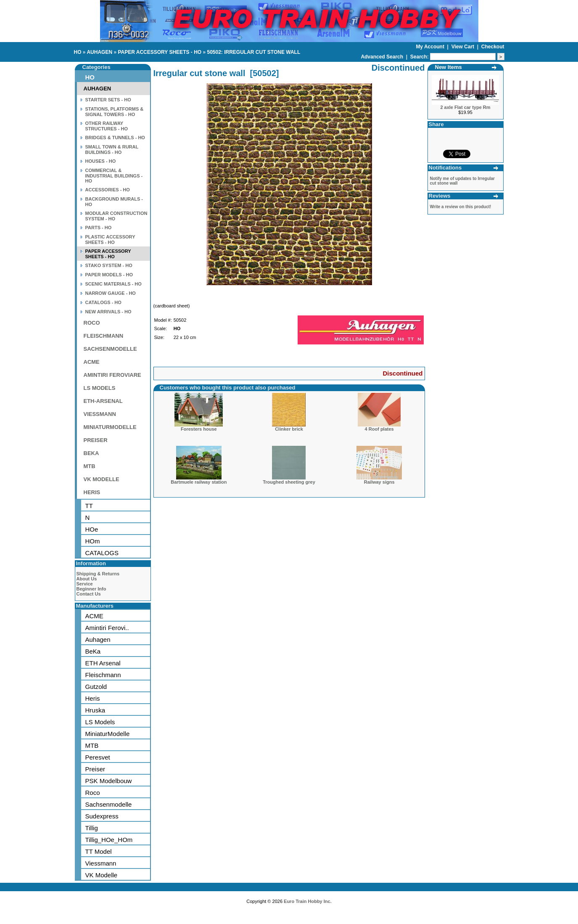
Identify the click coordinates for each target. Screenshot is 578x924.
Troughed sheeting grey (289, 482)
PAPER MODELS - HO (109, 275)
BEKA (91, 453)
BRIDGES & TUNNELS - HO (115, 138)
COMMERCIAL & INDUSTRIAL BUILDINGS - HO (114, 176)
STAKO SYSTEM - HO (109, 265)
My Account (431, 47)
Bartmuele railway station (199, 482)
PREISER (96, 440)
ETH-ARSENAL (103, 401)
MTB (90, 466)
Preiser (95, 769)
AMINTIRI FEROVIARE (112, 375)
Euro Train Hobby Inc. (308, 901)
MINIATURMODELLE (110, 427)
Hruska (95, 710)
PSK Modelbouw (109, 781)
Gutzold (96, 687)
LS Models (100, 722)
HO (78, 52)
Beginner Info (91, 589)
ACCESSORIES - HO (108, 190)
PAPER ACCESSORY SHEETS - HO (160, 52)
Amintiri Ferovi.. (107, 628)
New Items (449, 67)
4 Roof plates (379, 429)
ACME (92, 362)
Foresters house (199, 429)
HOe (92, 529)
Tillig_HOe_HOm (109, 840)
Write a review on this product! (461, 207)
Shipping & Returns (98, 574)
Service (85, 584)
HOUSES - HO (101, 161)
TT (89, 506)
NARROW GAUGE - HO (111, 293)
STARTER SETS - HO (108, 100)
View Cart (464, 47)
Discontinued (402, 373)
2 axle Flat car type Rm (465, 107)
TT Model (99, 851)
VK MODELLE (102, 479)
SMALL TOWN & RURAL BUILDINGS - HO (112, 150)
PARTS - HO (99, 228)
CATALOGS (102, 553)
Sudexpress (102, 816)
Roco (93, 793)
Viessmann (101, 863)
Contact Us (89, 594)
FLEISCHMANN (104, 336)
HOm (93, 541)
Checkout (493, 47)
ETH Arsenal (103, 663)
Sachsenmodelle (109, 804)
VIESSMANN (100, 414)
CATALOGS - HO (103, 302)
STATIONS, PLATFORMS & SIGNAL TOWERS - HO (115, 112)
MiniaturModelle (108, 734)
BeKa (93, 651)
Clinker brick (289, 429)
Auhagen (98, 639)
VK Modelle (102, 875)
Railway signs (379, 482)
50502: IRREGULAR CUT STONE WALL (253, 52)
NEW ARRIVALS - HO (108, 312)
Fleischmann (103, 675)
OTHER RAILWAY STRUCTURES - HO (107, 126)
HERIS (92, 492)
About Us (87, 579)
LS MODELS (100, 388)
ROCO (92, 323)
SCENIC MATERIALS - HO (113, 284)
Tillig (92, 828)
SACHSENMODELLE (110, 349)
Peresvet (98, 757)
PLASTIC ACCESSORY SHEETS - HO (110, 240)
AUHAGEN (99, 52)
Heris (93, 698)
